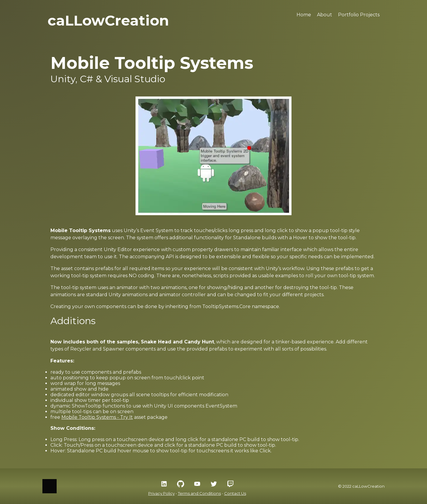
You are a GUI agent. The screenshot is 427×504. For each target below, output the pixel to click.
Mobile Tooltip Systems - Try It (97, 417)
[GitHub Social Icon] (181, 484)
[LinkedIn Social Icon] (164, 484)
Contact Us (235, 493)
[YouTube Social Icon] (197, 484)
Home (304, 15)
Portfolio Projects (359, 15)
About (325, 15)
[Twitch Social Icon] (230, 484)
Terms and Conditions (199, 493)
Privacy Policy (161, 493)
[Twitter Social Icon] (214, 484)
